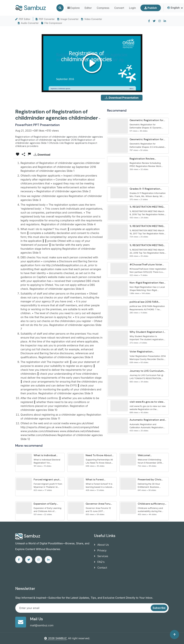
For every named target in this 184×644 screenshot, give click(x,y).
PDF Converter (45, 19)
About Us (101, 545)
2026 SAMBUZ (55, 638)
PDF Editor (23, 19)
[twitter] (154, 21)
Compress (103, 8)
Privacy (100, 550)
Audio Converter (28, 23)
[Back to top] (174, 635)
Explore (74, 8)
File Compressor (52, 23)
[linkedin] (165, 21)
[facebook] (149, 21)
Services (101, 556)
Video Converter (92, 19)
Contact (101, 568)
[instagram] (160, 21)
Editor (88, 8)
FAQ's (99, 562)
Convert (119, 8)
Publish (151, 8)
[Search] (60, 8)
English (174, 8)
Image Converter (68, 19)
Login (133, 8)
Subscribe (159, 608)
